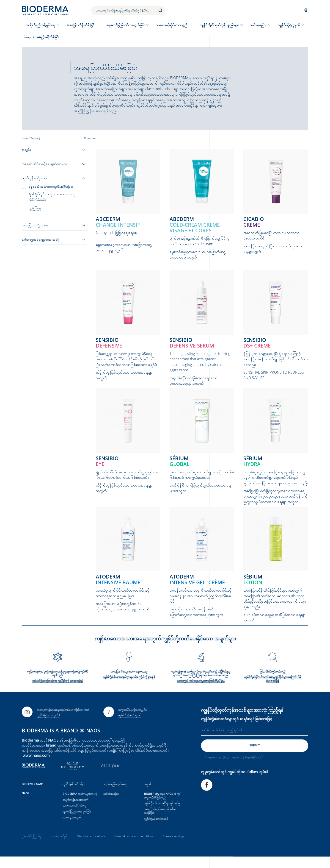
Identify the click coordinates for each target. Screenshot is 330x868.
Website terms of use (91, 847)
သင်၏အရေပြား (111, 805)
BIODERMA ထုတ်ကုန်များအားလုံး (80, 805)
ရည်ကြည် (35, 208)
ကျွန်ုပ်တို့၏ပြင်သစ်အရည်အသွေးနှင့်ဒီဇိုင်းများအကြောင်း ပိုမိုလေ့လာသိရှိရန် (272, 690)
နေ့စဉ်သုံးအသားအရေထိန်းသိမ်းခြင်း (51, 186)
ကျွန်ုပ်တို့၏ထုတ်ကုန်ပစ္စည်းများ (219, 25)
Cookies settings (174, 847)
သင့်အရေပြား (258, 25)
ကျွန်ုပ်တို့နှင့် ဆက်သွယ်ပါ (156, 830)
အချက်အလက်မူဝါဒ (59, 847)
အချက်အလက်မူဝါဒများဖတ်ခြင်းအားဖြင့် (247, 768)
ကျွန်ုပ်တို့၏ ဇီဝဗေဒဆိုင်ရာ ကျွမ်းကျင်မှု (162, 814)
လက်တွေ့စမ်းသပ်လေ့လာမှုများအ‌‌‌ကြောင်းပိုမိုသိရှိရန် (201, 692)
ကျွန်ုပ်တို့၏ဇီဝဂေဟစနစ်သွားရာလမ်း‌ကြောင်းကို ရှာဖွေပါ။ (129, 688)
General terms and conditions (134, 847)
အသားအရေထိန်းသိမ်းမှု (74, 817)
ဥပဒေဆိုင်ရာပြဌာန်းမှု (31, 847)
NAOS (26, 804)
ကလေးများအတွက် (72, 829)
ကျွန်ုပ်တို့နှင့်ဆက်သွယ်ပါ (48, 727)
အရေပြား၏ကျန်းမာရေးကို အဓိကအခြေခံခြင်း (160, 822)
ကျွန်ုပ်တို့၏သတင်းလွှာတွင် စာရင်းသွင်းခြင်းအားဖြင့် (236, 730)
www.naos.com (36, 766)
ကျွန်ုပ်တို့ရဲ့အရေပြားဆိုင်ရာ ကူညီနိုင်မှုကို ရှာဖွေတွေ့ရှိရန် (58, 692)
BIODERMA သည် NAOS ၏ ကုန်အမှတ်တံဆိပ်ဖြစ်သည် (162, 807)
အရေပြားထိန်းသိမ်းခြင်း (81, 25)
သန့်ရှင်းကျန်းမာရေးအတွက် (76, 811)
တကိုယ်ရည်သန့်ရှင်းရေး (40, 25)
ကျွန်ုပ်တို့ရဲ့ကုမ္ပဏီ (289, 25)
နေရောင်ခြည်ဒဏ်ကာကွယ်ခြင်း (125, 25)
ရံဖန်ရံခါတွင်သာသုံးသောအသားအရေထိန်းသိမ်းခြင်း (52, 197)
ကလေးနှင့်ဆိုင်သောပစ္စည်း (172, 25)
